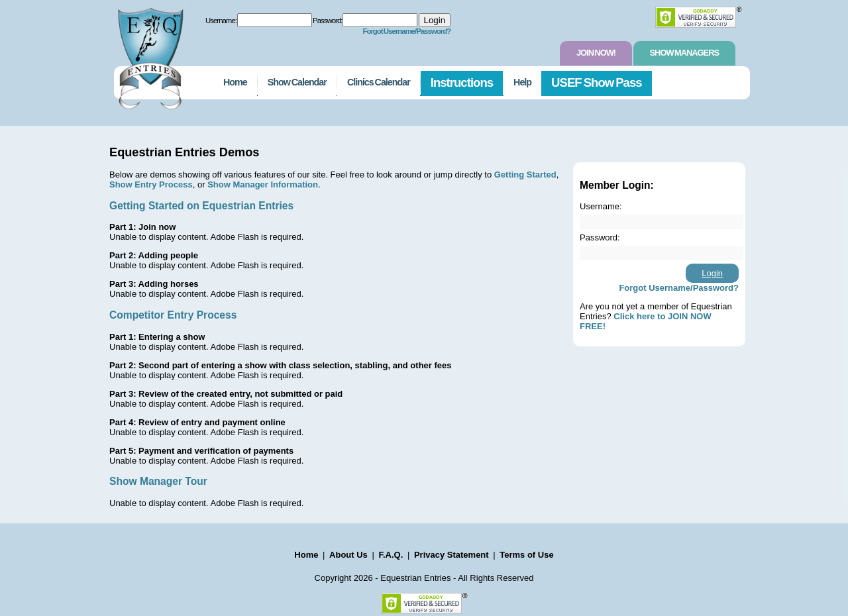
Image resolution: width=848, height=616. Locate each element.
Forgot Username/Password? (406, 31)
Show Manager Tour (158, 481)
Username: (221, 21)
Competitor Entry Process (173, 315)
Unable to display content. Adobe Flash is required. (206, 237)
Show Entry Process (151, 184)
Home (235, 82)
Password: (327, 21)
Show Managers (684, 53)
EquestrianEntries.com (149, 55)
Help (522, 82)
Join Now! (596, 53)
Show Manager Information (263, 184)
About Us (348, 555)
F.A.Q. (391, 555)
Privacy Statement (451, 555)
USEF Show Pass (597, 82)
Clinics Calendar (379, 82)
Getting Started (525, 175)
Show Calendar (297, 82)
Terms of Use (526, 555)
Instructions (462, 82)
